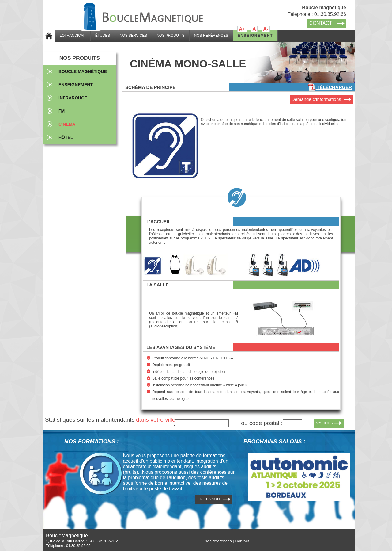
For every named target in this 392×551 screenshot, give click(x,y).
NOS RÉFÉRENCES (211, 36)
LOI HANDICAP (73, 36)
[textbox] (202, 423)
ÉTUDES (103, 36)
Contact (242, 541)
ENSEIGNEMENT (255, 36)
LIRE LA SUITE (210, 499)
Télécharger (330, 87)
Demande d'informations (316, 99)
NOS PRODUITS (170, 36)
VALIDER (325, 423)
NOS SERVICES (133, 36)
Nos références (218, 541)
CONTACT (321, 23)
